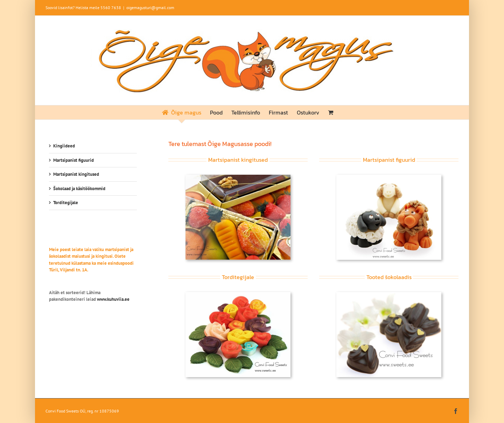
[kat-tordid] (238, 294)
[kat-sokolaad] (389, 294)
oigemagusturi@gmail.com (150, 8)
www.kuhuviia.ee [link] (113, 299)
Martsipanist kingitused (76, 174)
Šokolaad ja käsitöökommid (79, 189)
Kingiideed (64, 146)
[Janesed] (389, 177)
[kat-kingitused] (238, 177)
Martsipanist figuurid (73, 160)
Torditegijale (66, 203)
